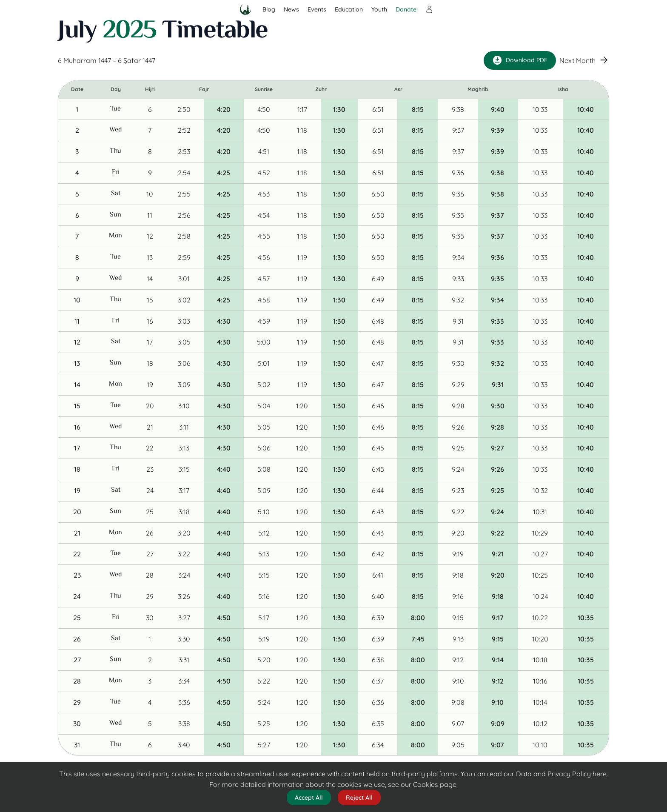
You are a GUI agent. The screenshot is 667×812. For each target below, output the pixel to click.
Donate (406, 9)
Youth (379, 9)
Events (317, 9)
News (291, 9)
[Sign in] (429, 9)
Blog (269, 9)
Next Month (584, 61)
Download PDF (520, 60)
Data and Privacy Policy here (561, 774)
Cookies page (435, 784)
